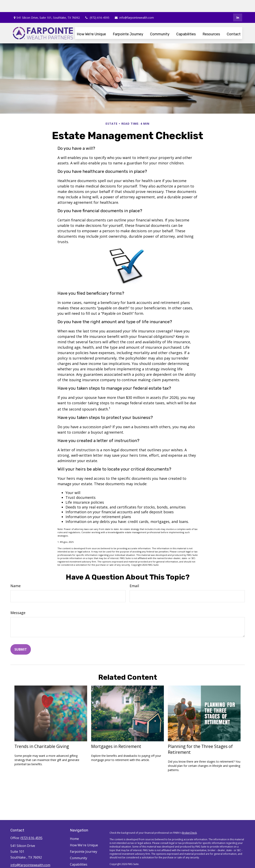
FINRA (123, 862)
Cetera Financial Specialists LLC (157, 859)
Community (79, 846)
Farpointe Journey (84, 839)
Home (74, 827)
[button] (91, 22)
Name (16, 574)
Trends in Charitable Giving (42, 734)
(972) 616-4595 (97, 6)
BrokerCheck (189, 821)
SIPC (130, 862)
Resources (78, 859)
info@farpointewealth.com (134, 6)
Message (18, 601)
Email (134, 574)
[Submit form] (21, 637)
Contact (76, 865)
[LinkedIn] (238, 5)
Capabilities (79, 852)
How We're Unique (84, 833)
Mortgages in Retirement (116, 734)
